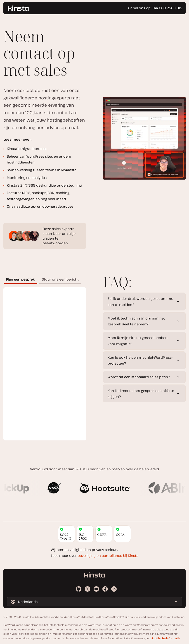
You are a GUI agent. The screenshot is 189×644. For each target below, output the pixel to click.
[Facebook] (105, 589)
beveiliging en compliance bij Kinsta (108, 555)
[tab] (20, 279)
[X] (87, 589)
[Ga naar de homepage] (18, 8)
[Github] (79, 589)
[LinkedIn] (114, 589)
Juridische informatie (166, 638)
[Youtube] (96, 589)
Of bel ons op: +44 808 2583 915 (155, 8)
